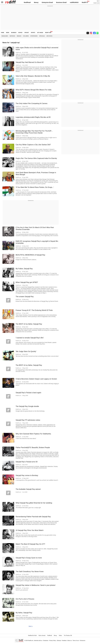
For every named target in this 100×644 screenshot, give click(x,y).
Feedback (64, 640)
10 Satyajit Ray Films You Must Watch (30, 530)
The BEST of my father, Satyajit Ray (29, 324)
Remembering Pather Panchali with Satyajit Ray (33, 517)
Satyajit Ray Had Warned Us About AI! (30, 62)
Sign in (98, 1)
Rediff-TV (85, 2)
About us (70, 640)
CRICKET (27, 33)
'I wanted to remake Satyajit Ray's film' (30, 338)
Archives (49, 36)
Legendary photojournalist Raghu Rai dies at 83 (33, 117)
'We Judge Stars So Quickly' (26, 351)
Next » (31, 626)
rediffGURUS (74, 2)
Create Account (96, 3)
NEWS (8, 33)
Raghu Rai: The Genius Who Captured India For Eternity (36, 158)
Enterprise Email (47, 2)
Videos (60, 636)
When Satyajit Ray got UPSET (27, 282)
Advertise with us (38, 640)
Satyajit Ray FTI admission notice (28, 420)
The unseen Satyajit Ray (25, 297)
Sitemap (59, 640)
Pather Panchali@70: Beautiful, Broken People (33, 448)
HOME (2, 33)
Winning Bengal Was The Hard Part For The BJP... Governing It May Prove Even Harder (34, 132)
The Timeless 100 (68, 636)
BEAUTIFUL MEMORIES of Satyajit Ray (30, 255)
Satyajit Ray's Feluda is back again (28, 393)
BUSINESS (14, 33)
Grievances (83, 640)
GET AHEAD (40, 33)
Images (19, 36)
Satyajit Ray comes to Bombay (27, 475)
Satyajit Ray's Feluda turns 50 (27, 462)
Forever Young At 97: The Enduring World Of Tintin (34, 310)
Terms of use (76, 640)
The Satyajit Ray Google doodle (27, 406)
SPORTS (33, 33)
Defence (12, 36)
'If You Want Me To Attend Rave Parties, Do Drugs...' (35, 187)
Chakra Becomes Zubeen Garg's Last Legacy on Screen (36, 379)
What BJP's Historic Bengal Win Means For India (33, 90)
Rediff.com (31, 640)
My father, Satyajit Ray (24, 613)
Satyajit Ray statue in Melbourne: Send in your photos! (36, 585)
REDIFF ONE (48, 33)
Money (36, 2)
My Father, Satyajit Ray (24, 269)
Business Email (61, 2)
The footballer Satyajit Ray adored (28, 489)
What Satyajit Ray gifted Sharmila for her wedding (34, 503)
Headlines (5, 36)
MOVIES (20, 33)
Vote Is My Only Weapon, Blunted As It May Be (33, 76)
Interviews (34, 36)
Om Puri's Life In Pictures (25, 599)
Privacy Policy (53, 640)
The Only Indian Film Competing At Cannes (31, 103)
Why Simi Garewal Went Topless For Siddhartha (33, 434)
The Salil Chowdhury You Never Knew (30, 572)
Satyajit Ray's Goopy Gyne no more (29, 558)
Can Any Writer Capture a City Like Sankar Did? (33, 145)
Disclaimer (46, 640)
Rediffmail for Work (32, 636)
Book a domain (42, 636)
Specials (42, 36)
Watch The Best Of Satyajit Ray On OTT (30, 544)
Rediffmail (27, 2)
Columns (26, 36)
